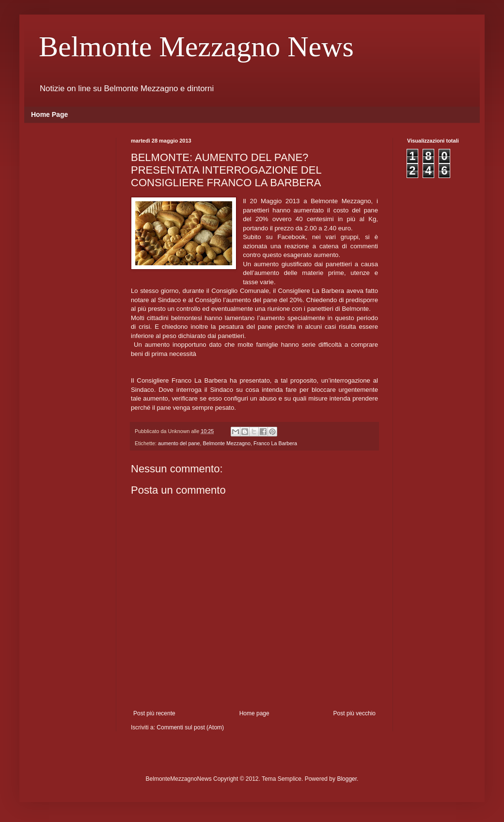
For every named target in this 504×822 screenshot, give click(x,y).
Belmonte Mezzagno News (196, 47)
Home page (254, 713)
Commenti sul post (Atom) (190, 727)
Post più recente (154, 713)
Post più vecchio (354, 713)
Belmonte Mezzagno (226, 443)
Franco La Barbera (275, 443)
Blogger (347, 779)
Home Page (49, 114)
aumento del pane (179, 443)
